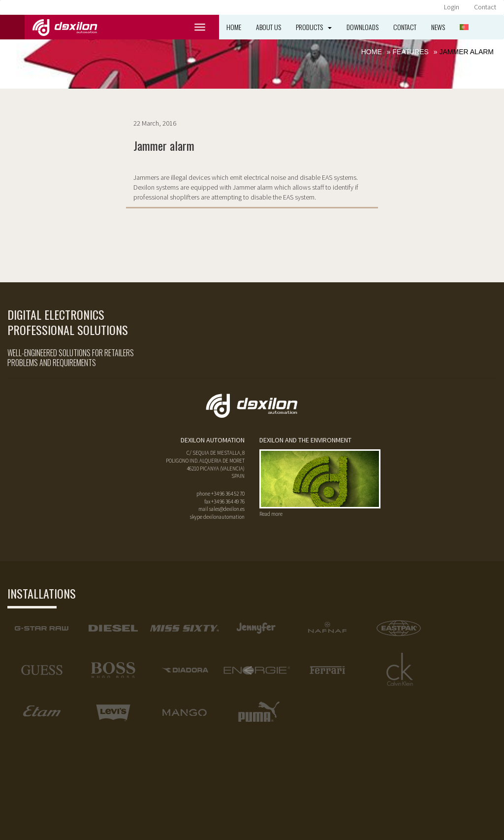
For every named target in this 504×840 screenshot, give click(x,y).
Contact (485, 7)
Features (410, 52)
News (438, 27)
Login (452, 7)
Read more (271, 514)
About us (268, 27)
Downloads (362, 27)
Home (234, 27)
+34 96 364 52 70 (228, 494)
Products (314, 27)
